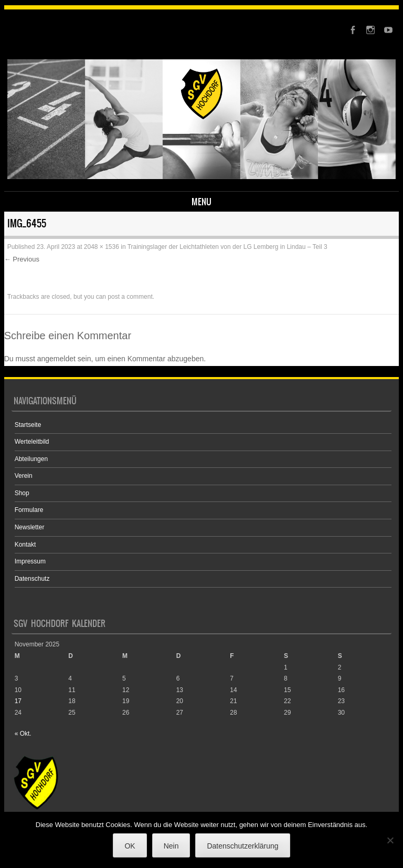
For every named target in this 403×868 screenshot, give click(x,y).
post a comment (130, 297)
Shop (22, 493)
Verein (24, 476)
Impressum (30, 561)
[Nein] (390, 840)
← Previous (22, 259)
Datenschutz (32, 579)
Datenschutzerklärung (242, 846)
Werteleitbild (32, 442)
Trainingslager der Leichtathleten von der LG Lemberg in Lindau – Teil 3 (227, 247)
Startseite (28, 425)
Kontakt (25, 545)
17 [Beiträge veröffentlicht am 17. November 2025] (18, 701)
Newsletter (30, 527)
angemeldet (56, 359)
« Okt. (23, 734)
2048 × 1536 (102, 247)
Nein (171, 846)
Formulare (29, 510)
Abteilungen (31, 459)
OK (130, 846)
